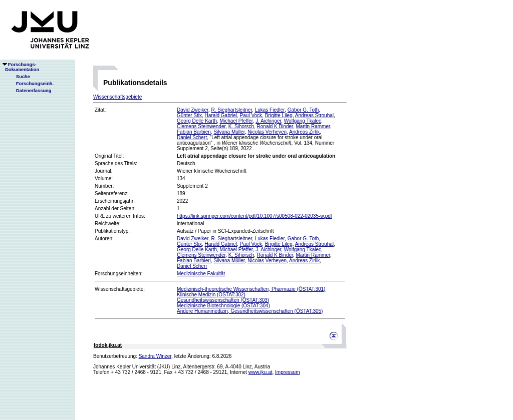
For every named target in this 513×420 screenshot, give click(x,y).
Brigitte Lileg (279, 115)
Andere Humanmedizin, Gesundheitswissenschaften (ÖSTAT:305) (250, 311)
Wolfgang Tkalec (303, 121)
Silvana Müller (229, 132)
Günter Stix (189, 115)
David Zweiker (193, 110)
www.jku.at (261, 372)
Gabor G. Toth (303, 110)
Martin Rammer (313, 126)
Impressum (287, 372)
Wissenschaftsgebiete (117, 97)
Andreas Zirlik (304, 132)
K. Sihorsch (241, 126)
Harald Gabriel (221, 115)
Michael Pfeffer (236, 121)
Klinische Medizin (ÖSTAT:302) (211, 295)
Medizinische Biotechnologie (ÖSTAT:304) (223, 306)
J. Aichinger (268, 121)
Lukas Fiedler (270, 110)
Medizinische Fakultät (201, 274)
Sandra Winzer (155, 356)
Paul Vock (251, 115)
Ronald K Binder (275, 126)
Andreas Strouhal (314, 115)
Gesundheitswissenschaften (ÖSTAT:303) (223, 300)
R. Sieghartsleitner (231, 110)
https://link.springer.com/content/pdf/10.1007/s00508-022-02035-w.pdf (254, 216)
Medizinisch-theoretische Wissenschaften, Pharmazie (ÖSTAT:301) (251, 289)
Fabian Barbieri (194, 132)
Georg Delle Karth (197, 121)
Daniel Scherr (192, 137)
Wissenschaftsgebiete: (120, 289)
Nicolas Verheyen (267, 132)
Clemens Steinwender (201, 126)
